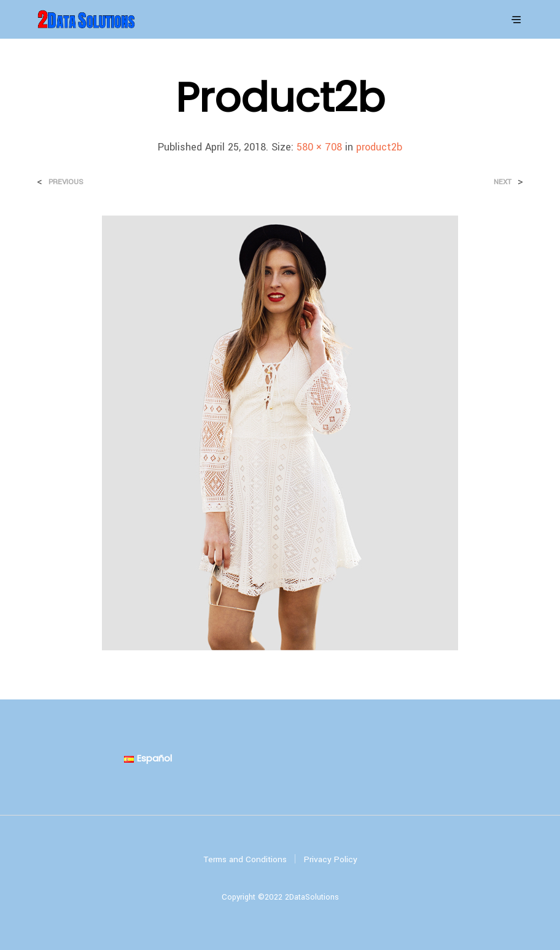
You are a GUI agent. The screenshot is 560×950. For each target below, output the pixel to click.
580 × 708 (319, 147)
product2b (379, 147)
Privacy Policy (331, 859)
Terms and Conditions (245, 859)
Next (503, 182)
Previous (66, 182)
